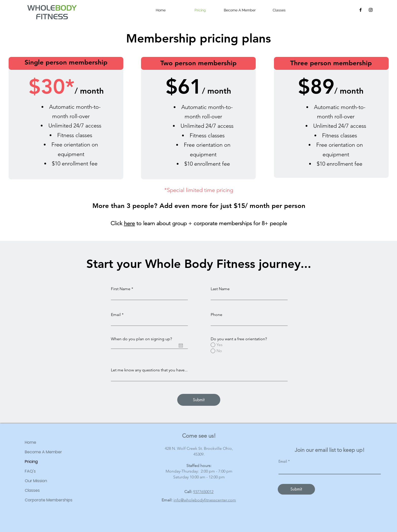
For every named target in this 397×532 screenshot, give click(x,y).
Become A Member (43, 452)
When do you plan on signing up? (141, 339)
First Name (121, 289)
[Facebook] (361, 10)
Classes (32, 490)
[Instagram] (371, 10)
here (130, 223)
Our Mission (36, 481)
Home (31, 442)
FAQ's (30, 471)
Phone (216, 315)
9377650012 (203, 492)
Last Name (220, 289)
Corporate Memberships (49, 500)
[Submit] (199, 400)
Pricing (31, 462)
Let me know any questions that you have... (149, 370)
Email (116, 315)
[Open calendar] (181, 346)
